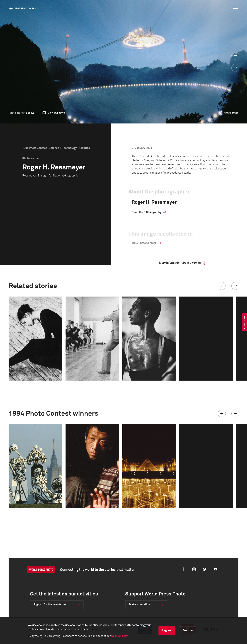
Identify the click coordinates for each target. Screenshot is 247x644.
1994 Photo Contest (26, 9)
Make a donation (139, 605)
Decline (188, 630)
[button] (222, 286)
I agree (167, 630)
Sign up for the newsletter (50, 605)
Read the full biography (146, 212)
